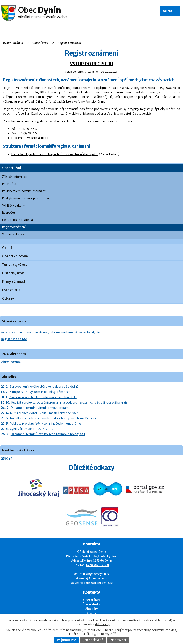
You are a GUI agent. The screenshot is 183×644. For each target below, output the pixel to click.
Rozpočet (9, 213)
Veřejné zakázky (13, 234)
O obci (7, 248)
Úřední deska (91, 604)
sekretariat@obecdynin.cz (91, 574)
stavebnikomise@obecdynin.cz (91, 583)
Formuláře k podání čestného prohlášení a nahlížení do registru (55, 154)
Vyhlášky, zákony (13, 206)
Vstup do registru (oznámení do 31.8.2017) (91, 72)
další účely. (102, 624)
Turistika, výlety (15, 265)
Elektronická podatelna (17, 220)
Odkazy (8, 298)
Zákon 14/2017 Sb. (24, 129)
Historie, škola (13, 273)
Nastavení (118, 640)
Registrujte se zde (14, 339)
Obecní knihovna (15, 256)
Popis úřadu (10, 184)
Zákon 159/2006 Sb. (25, 133)
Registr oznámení (14, 227)
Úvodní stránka (13, 43)
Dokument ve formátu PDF (30, 138)
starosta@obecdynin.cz (92, 578)
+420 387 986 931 (97, 565)
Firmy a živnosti (14, 282)
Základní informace (15, 177)
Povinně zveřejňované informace (24, 191)
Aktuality (91, 609)
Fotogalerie (11, 290)
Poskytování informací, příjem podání (27, 198)
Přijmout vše (67, 640)
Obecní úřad (40, 43)
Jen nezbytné (93, 640)
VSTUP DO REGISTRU (91, 64)
